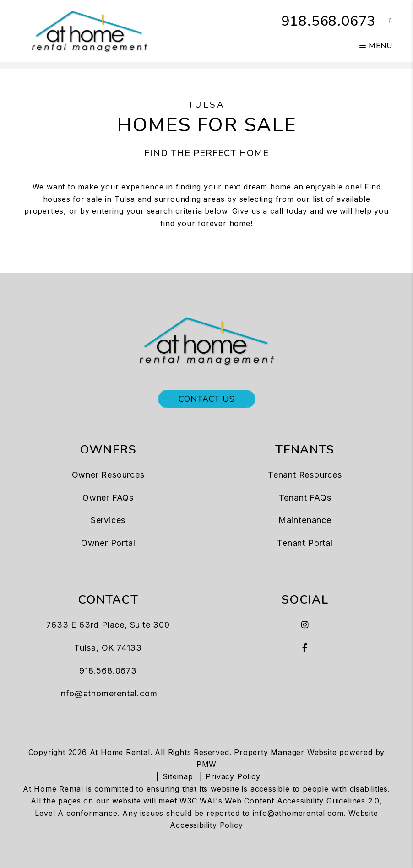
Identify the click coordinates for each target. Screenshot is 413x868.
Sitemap (178, 776)
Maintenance (305, 520)
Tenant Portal (305, 543)
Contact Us (207, 399)
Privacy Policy (233, 776)
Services (108, 520)
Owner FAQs (108, 498)
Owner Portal (108, 543)
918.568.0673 (329, 21)
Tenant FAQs (305, 498)
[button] (384, 21)
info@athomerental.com (108, 693)
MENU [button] (376, 46)
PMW (206, 764)
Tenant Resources (305, 475)
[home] (89, 30)
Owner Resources (108, 475)
